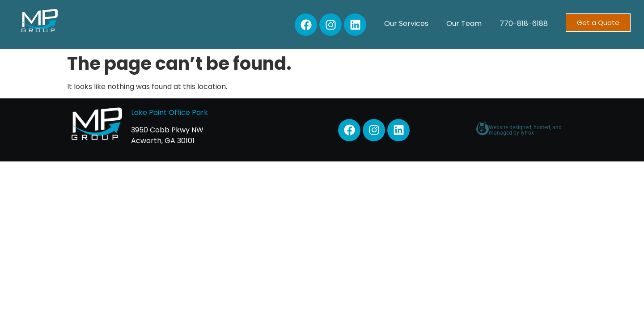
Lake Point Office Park (169, 112)
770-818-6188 (524, 23)
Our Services (406, 23)
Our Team (464, 23)
